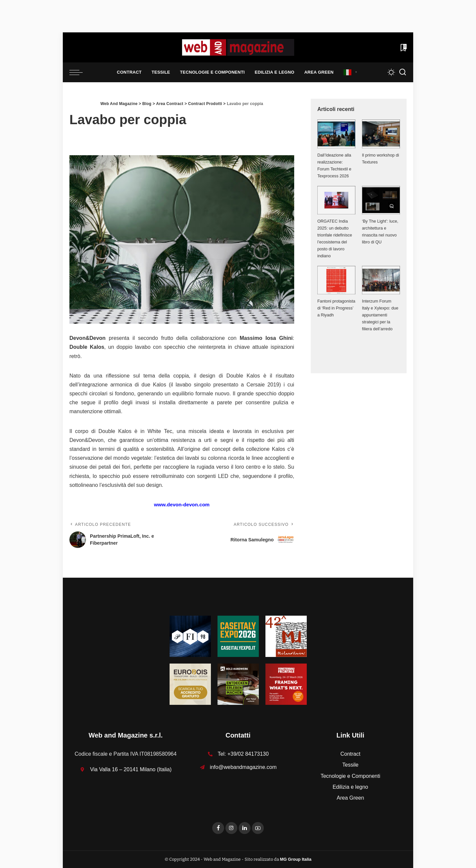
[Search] (403, 72)
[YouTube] (258, 828)
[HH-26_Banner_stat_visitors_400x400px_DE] (238, 684)
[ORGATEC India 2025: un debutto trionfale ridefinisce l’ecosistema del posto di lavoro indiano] (336, 200)
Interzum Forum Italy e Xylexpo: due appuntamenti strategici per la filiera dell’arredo (380, 315)
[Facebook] (218, 828)
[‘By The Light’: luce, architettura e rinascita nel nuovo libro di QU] (381, 200)
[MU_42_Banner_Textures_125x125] (286, 636)
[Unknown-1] (238, 636)
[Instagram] (231, 828)
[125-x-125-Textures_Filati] (190, 636)
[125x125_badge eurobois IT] (190, 684)
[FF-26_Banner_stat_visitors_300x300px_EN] (286, 684)
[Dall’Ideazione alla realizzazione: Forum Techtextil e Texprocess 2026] (336, 134)
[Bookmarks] (403, 48)
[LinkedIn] (245, 828)
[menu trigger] (79, 72)
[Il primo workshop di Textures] (381, 134)
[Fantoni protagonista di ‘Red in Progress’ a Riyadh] (336, 280)
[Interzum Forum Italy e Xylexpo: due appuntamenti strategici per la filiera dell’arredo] (381, 280)
